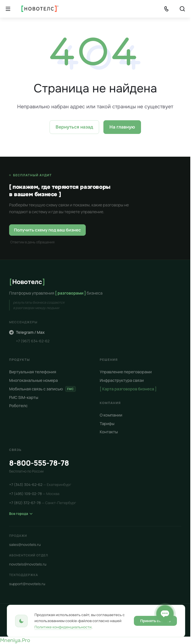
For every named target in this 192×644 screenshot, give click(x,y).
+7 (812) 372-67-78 (43, 503)
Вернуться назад (74, 127)
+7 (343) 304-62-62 (40, 484)
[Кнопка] (8, 9)
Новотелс (27, 282)
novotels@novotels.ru (28, 564)
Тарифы (107, 424)
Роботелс (18, 406)
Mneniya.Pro (15, 640)
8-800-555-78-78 (39, 463)
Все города (21, 514)
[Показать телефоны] (166, 9)
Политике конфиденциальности (63, 627)
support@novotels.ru (27, 584)
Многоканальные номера (33, 380)
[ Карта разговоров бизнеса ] (128, 389)
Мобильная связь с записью (42, 389)
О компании (111, 415)
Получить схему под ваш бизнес (47, 230)
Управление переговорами (126, 372)
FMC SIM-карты (24, 397)
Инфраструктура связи (122, 380)
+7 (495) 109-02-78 (34, 494)
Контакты (109, 432)
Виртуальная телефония (33, 372)
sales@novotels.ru (25, 544)
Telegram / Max (27, 332)
